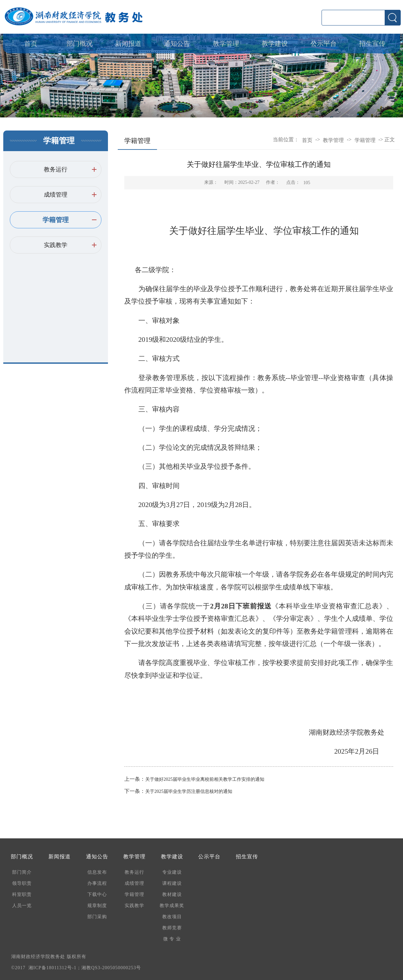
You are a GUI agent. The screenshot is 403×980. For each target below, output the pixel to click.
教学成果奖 (172, 906)
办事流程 (97, 883)
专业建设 (172, 872)
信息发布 (97, 872)
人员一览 (22, 906)
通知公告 (177, 44)
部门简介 (22, 872)
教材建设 (172, 894)
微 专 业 (172, 939)
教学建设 (275, 44)
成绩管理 (56, 195)
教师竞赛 (172, 928)
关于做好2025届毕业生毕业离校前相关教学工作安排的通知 (205, 779)
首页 (31, 44)
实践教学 (56, 245)
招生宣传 (372, 44)
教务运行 (56, 169)
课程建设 (172, 883)
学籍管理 (56, 220)
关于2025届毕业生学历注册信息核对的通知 (189, 791)
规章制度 (97, 906)
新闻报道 (128, 44)
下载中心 (97, 894)
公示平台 (324, 44)
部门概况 (79, 44)
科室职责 (22, 894)
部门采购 (97, 917)
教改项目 (172, 917)
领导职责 (22, 883)
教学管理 (226, 44)
